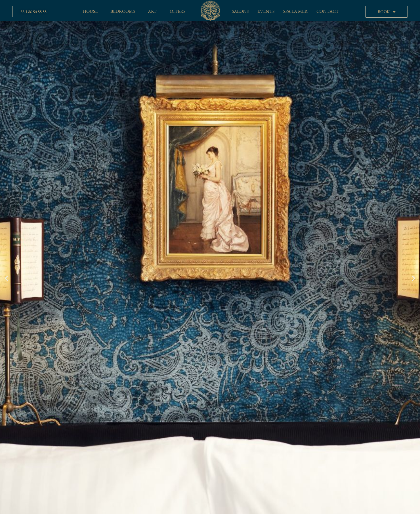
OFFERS (178, 11)
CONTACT (328, 11)
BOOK (387, 12)
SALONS (240, 11)
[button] (6, 278)
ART (152, 11)
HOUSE (90, 11)
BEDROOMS (123, 11)
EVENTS (266, 11)
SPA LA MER (295, 11)
